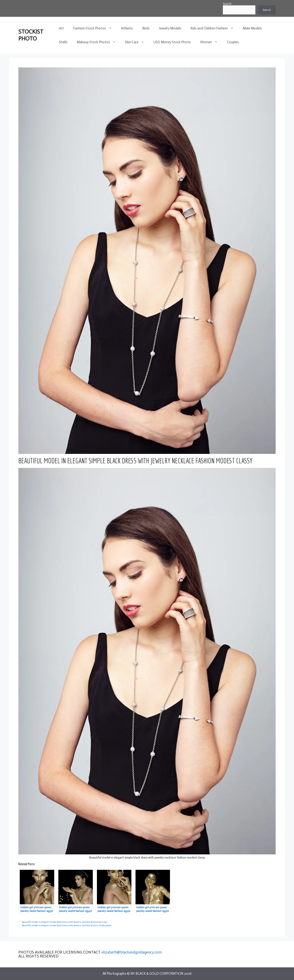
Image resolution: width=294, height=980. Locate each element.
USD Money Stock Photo (172, 42)
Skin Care (137, 42)
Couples (233, 42)
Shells (63, 42)
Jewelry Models (170, 28)
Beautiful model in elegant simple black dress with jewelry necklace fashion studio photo (67, 925)
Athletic (127, 28)
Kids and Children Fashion (214, 28)
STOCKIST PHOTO (31, 35)
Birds (146, 28)
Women (211, 42)
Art (61, 28)
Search (227, 4)
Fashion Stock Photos (95, 28)
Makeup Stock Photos (99, 42)
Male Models (252, 28)
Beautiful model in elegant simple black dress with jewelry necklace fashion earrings (65, 922)
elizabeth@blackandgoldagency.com (132, 952)
